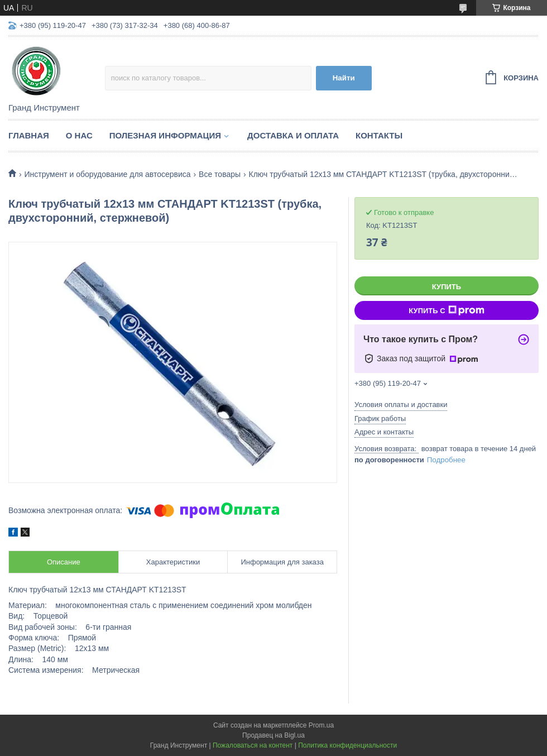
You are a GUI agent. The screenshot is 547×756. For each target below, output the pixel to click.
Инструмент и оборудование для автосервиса (107, 174)
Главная (29, 135)
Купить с (446, 310)
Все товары (220, 174)
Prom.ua (321, 725)
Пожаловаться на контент (253, 745)
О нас (79, 135)
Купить (447, 287)
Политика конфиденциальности (347, 745)
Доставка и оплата (293, 135)
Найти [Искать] (344, 78)
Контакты (379, 135)
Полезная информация (165, 135)
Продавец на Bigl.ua (273, 735)
